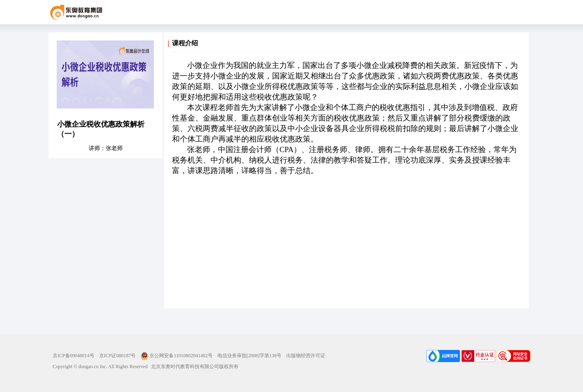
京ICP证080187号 (118, 356)
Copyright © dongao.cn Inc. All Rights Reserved (100, 367)
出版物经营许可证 (306, 356)
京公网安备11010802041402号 (177, 356)
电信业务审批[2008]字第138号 (249, 356)
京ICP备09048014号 (73, 356)
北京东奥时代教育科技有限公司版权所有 (193, 367)
